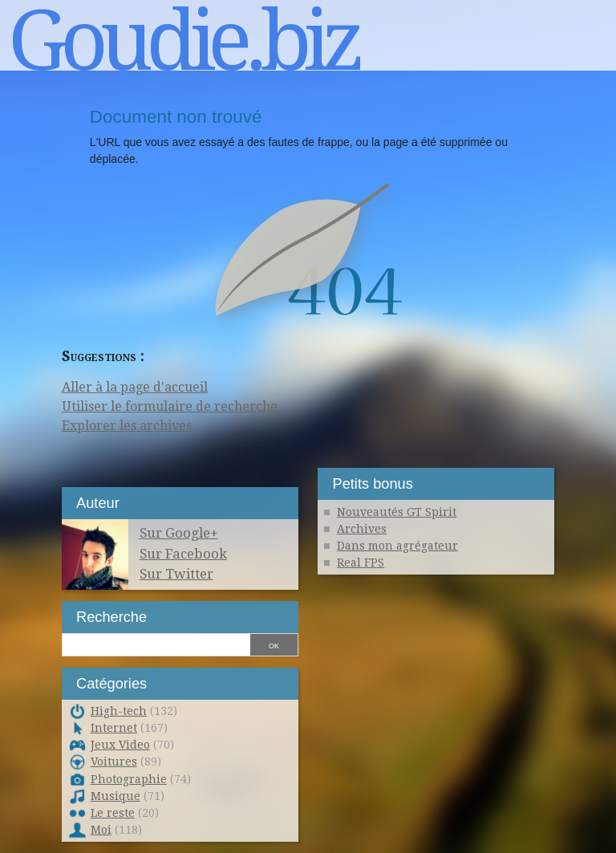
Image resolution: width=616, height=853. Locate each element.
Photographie (129, 779)
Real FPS (361, 563)
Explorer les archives (127, 426)
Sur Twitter (176, 574)
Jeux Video (120, 745)
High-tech (119, 711)
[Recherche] (156, 643)
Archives (362, 529)
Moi (101, 830)
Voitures (114, 762)
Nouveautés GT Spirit (397, 512)
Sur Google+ (179, 533)
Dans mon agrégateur (397, 546)
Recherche (111, 617)
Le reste (113, 813)
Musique (115, 796)
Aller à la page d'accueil (135, 387)
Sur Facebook (183, 554)
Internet (114, 728)
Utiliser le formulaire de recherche (170, 406)
